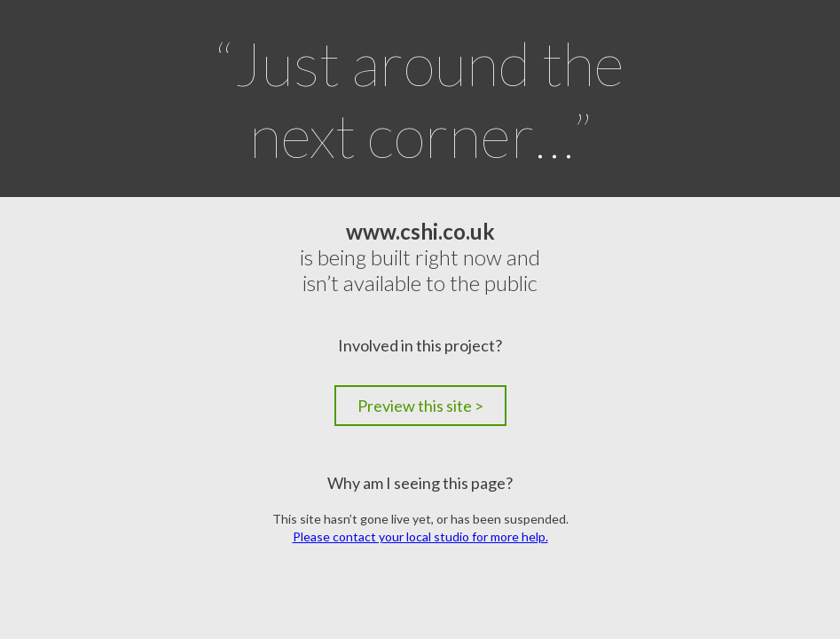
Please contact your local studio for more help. (420, 536)
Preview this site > (420, 406)
